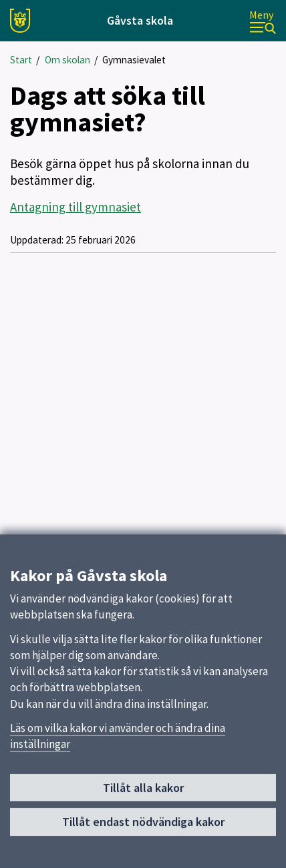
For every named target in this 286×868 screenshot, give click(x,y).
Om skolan (67, 60)
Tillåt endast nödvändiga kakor (143, 828)
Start (21, 60)
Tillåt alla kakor (143, 793)
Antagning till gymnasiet (76, 207)
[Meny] (263, 21)
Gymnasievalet (134, 60)
